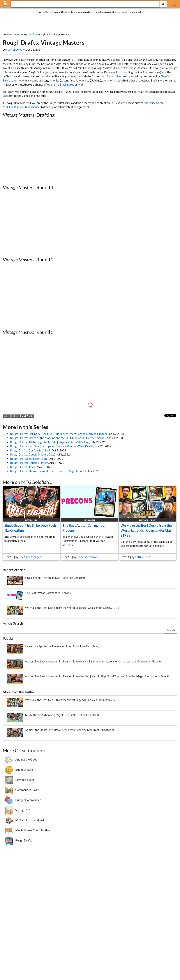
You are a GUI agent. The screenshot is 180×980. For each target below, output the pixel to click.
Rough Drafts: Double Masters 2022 (33, 454)
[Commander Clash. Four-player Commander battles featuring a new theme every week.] (22, 790)
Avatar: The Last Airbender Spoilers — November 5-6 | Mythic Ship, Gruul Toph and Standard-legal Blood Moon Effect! (97, 676)
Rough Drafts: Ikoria (23, 467)
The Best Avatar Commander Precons (48, 593)
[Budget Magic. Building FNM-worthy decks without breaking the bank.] (19, 770)
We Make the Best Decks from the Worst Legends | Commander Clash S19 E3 (147, 530)
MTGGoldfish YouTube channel (22, 107)
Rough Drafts (27, 416)
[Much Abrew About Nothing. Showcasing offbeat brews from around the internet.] (28, 830)
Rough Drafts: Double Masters (29, 463)
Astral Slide (114, 76)
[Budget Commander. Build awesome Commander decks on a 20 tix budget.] (23, 800)
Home (16, 34)
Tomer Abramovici (88, 557)
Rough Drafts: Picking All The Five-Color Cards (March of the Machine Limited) (59, 434)
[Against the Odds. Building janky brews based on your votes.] (21, 759)
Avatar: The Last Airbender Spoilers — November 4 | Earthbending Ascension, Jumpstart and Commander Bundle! (93, 661)
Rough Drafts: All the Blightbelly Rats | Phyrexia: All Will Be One (50, 442)
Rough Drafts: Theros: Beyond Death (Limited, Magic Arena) (47, 471)
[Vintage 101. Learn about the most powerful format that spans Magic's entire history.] (18, 810)
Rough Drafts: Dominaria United (30, 450)
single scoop (31, 520)
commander (89, 520)
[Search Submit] (163, 4)
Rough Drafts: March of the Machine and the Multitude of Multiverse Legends (58, 438)
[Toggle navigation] (174, 4)
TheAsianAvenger (30, 557)
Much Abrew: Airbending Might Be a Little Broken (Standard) (62, 715)
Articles (34, 34)
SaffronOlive (14, 49)
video (6, 416)
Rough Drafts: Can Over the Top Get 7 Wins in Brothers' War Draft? (52, 446)
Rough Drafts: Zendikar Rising (29, 459)
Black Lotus (67, 84)
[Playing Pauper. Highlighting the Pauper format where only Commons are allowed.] (19, 780)
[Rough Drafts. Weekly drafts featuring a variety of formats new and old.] (18, 840)
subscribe (150, 103)
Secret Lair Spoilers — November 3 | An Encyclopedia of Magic (63, 646)
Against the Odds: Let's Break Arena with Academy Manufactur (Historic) (69, 730)
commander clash (148, 520)
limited (15, 416)
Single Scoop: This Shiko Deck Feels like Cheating (55, 578)
